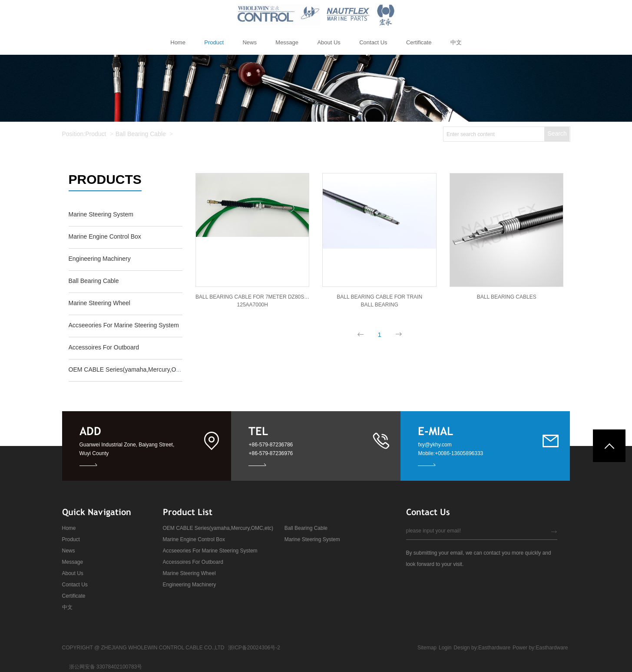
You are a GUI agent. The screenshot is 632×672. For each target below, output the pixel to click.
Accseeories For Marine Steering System (210, 551)
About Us (73, 573)
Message (73, 562)
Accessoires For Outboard (193, 562)
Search (557, 133)
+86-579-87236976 (271, 453)
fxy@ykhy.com (435, 445)
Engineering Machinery (190, 585)
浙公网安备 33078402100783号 (106, 667)
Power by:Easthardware (540, 648)
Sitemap (427, 648)
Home (69, 528)
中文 (67, 607)
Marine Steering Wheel (189, 573)
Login (445, 648)
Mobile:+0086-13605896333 (450, 453)
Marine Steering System (312, 539)
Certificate (74, 596)
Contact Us (75, 585)
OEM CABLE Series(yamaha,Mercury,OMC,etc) (218, 528)
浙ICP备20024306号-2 (254, 648)
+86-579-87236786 (271, 445)
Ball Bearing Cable (141, 134)
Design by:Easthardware (482, 648)
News (69, 551)
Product (96, 134)
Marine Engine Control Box (194, 539)
